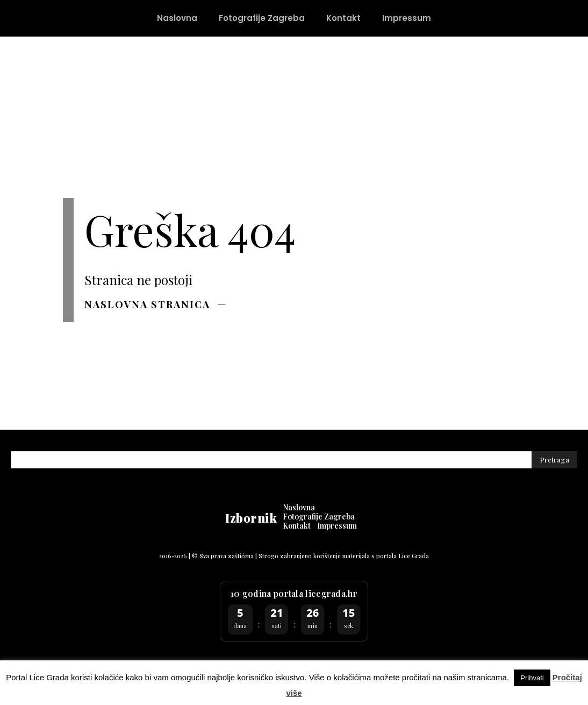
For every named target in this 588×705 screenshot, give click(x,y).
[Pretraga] (554, 461)
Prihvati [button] (532, 678)
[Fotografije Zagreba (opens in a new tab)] (262, 18)
